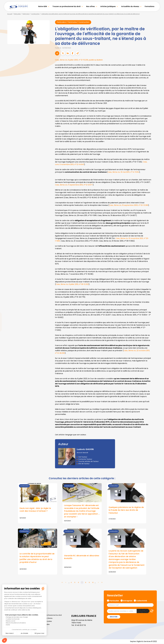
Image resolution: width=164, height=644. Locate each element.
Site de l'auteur (84, 464)
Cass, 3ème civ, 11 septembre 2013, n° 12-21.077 (74, 185)
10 (93, 583)
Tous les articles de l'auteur (88, 461)
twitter (160, 314)
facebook (160, 309)
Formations (150, 6)
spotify (160, 330)
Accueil (10, 14)
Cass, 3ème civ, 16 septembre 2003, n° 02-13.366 (129, 205)
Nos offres (90, 6)
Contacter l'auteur (85, 459)
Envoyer (114, 617)
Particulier (114, 601)
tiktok (160, 335)
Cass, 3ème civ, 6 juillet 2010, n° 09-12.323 (72, 284)
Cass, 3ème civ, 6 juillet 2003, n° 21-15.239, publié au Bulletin (79, 60)
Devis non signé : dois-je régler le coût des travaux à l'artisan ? (35, 510)
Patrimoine (26, 14)
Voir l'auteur (83, 457)
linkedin (160, 318)
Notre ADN (43, 6)
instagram (160, 326)
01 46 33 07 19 (81, 626)
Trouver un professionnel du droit (67, 6)
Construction (35, 14)
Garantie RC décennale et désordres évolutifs (82, 557)
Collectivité (142, 601)
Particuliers (17, 14)
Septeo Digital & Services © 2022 (143, 642)
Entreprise (128, 601)
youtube (160, 322)
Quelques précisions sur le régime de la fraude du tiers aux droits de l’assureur (126, 510)
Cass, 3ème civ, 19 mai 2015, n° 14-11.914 (123, 172)
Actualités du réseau (130, 6)
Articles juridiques (108, 6)
